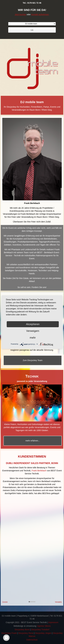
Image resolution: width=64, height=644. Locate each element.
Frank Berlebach (39, 471)
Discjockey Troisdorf (40, 630)
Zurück (5, 602)
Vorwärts (58, 602)
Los (32, 30)
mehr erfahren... (33, 441)
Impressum (53, 622)
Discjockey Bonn (22, 630)
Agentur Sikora (44, 626)
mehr (33, 338)
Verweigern (33, 331)
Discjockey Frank (9, 633)
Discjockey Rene (26, 633)
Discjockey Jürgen (43, 633)
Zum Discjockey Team (33, 360)
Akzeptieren (33, 324)
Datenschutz (32, 640)
